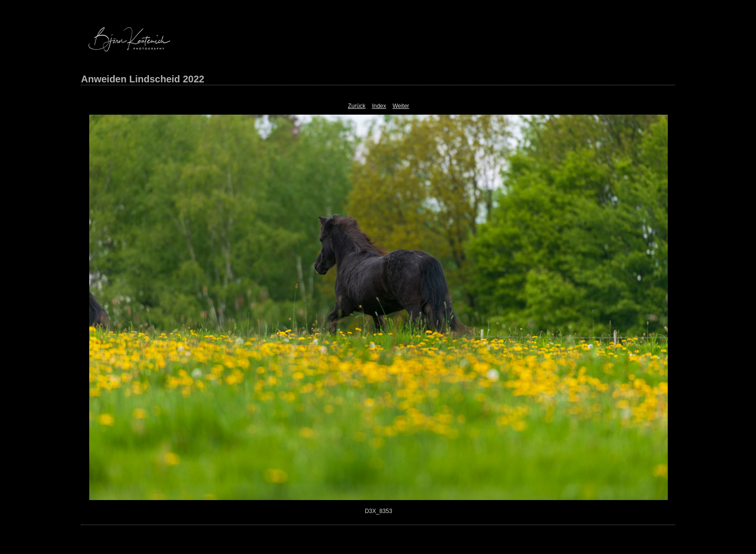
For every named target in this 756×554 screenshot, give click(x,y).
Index (379, 106)
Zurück (357, 106)
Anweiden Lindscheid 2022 (143, 79)
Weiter (401, 106)
